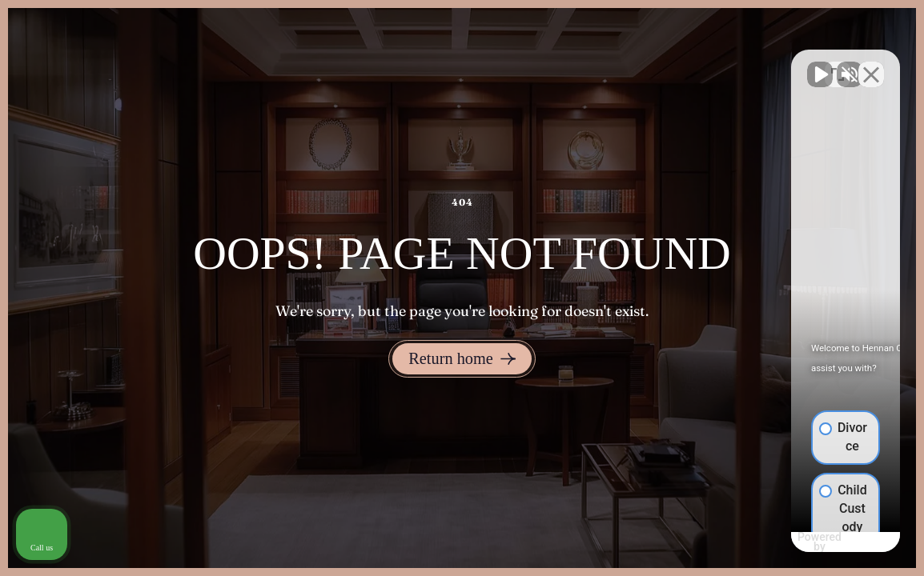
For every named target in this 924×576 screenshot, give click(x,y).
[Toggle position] (838, 65)
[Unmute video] (641, 65)
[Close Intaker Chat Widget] (871, 65)
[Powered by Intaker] (787, 542)
